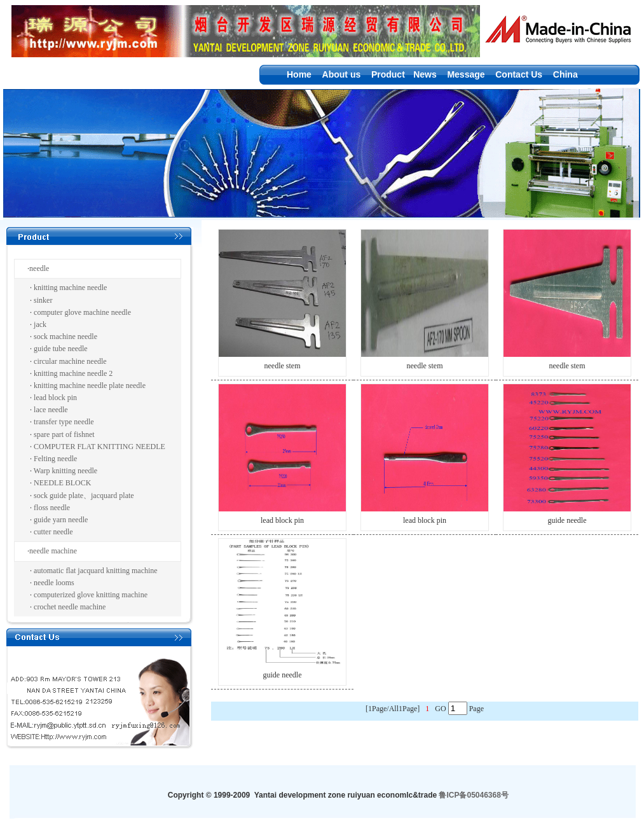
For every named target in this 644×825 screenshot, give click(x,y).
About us (342, 74)
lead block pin (55, 398)
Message (466, 74)
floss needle (52, 508)
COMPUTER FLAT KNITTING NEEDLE (99, 447)
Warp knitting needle (65, 471)
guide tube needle (61, 349)
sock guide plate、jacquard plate (84, 496)
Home (299, 74)
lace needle (51, 410)
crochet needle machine (70, 607)
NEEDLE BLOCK (62, 483)
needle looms (54, 583)
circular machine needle (70, 361)
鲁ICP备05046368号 (473, 795)
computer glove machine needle (82, 312)
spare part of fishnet (64, 434)
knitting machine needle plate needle (90, 385)
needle (39, 268)
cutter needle (53, 532)
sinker (43, 300)
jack (40, 324)
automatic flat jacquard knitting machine (96, 571)
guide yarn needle (61, 520)
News (425, 74)
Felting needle (55, 459)
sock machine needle (65, 336)
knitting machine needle (70, 288)
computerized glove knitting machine (91, 595)
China (565, 74)
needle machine (53, 551)
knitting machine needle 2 (73, 373)
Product (388, 74)
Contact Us (519, 74)
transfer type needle (64, 422)
